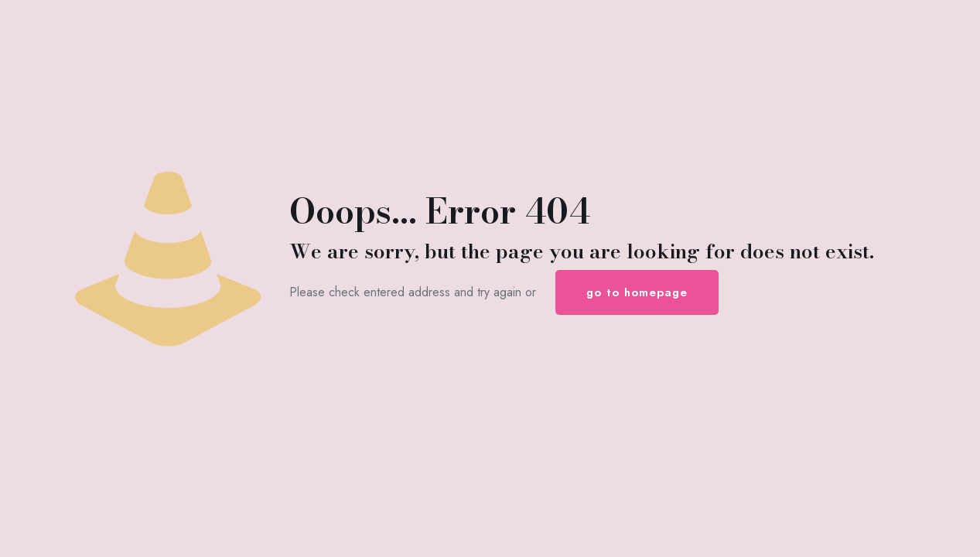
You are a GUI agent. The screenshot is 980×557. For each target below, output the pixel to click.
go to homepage (637, 292)
